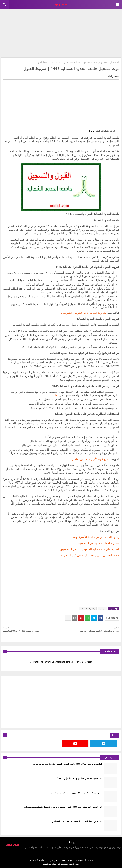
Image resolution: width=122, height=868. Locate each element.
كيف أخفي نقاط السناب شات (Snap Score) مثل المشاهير (77, 821)
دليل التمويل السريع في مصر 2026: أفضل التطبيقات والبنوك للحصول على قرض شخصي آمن (63, 807)
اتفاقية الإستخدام (37, 860)
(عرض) (92, 131)
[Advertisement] (61, 33)
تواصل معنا (67, 860)
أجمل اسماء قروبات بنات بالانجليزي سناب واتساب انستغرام (77, 793)
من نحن (53, 860)
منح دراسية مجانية (96, 62)
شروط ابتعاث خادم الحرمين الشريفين (83, 313)
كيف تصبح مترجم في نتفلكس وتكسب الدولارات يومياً (80, 778)
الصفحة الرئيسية (112, 62)
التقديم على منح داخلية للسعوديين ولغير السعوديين (90, 549)
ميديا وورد (47, 864)
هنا (57, 395)
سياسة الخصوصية (85, 860)
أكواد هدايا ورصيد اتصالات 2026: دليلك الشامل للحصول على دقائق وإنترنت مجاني (68, 764)
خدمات (103, 609)
